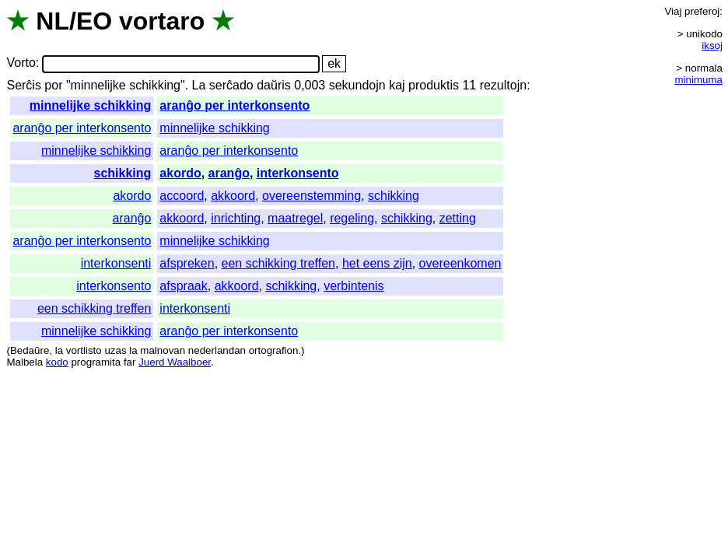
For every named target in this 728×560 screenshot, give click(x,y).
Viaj (673, 11)
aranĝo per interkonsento (234, 105)
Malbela (24, 362)
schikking (123, 173)
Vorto (21, 63)
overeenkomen (460, 263)
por (53, 85)
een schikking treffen (278, 263)
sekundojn (357, 85)
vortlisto (84, 350)
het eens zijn (377, 263)
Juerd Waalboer (175, 362)
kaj (397, 85)
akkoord (233, 196)
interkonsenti (116, 263)
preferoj (702, 11)
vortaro (162, 21)
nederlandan (217, 350)
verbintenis (353, 286)
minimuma (699, 80)
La (199, 85)
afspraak (183, 286)
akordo (180, 173)
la (59, 350)
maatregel (295, 218)
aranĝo (229, 173)
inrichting (236, 218)
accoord (182, 196)
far (130, 362)
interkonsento (298, 173)
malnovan (163, 350)
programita (96, 362)
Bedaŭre (30, 350)
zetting (458, 218)
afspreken (187, 263)
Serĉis (23, 85)
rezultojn (503, 85)
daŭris (274, 85)
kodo (57, 362)
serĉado (231, 85)
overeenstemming (311, 196)
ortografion (274, 350)
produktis (434, 85)
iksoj (712, 45)
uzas (115, 350)
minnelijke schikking (91, 105)
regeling (352, 218)
